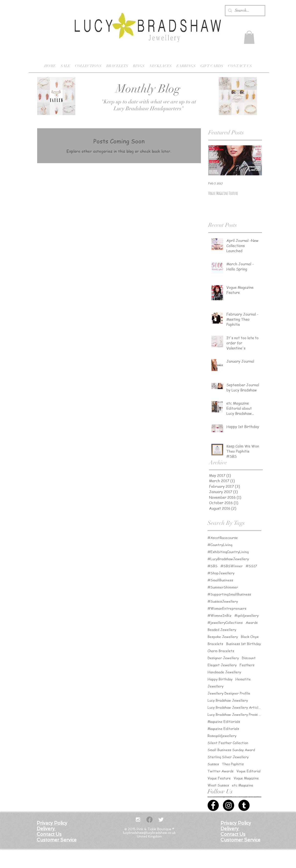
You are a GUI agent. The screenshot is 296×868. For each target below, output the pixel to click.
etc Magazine (243, 785)
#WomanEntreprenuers (227, 608)
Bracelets (215, 644)
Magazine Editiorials (224, 722)
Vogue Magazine (246, 778)
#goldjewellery (247, 615)
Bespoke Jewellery (223, 637)
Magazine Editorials (223, 729)
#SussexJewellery (223, 601)
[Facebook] (149, 820)
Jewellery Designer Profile (229, 693)
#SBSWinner (232, 566)
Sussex (213, 764)
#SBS (213, 566)
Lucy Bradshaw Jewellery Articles (234, 707)
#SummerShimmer (223, 587)
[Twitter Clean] (161, 820)
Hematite (243, 679)
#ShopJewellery (221, 573)
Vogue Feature (219, 778)
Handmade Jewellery (224, 672)
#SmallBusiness (220, 580)
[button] (249, 37)
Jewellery (215, 686)
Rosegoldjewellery (222, 736)
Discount (249, 658)
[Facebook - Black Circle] (213, 805)
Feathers (247, 665)
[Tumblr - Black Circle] (244, 805)
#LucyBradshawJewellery (228, 559)
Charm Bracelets (221, 651)
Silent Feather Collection (228, 743)
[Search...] (245, 11)
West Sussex (218, 785)
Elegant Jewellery (222, 665)
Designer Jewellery (223, 658)
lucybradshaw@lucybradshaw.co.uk (149, 833)
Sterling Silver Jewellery (228, 757)
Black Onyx (250, 637)
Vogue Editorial (248, 771)
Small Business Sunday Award (231, 750)
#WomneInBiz (219, 615)
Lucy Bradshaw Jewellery (228, 700)
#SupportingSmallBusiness (229, 594)
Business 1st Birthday (243, 644)
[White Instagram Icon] (138, 820)
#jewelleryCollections (225, 623)
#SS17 (251, 566)
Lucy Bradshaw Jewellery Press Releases (234, 714)
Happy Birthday (220, 679)
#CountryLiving (220, 545)
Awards (252, 623)
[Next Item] (254, 160)
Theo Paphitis (233, 764)
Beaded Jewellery (222, 630)
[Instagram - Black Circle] (229, 805)
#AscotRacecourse (223, 538)
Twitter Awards (220, 771)
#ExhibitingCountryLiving (228, 552)
